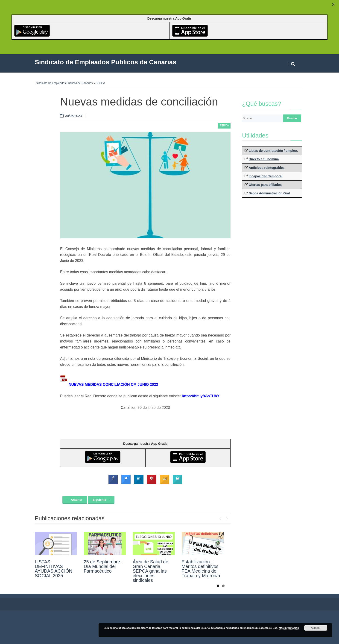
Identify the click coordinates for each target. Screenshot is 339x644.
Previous (220, 518)
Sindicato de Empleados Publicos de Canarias (64, 83)
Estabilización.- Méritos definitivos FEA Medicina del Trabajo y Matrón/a (201, 569)
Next (227, 518)
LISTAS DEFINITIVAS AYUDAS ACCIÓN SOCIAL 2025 (54, 569)
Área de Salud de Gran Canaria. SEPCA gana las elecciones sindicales (151, 571)
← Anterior (75, 500)
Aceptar (316, 628)
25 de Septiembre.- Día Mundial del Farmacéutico (103, 566)
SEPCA (101, 83)
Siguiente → (101, 500)
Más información (289, 628)
